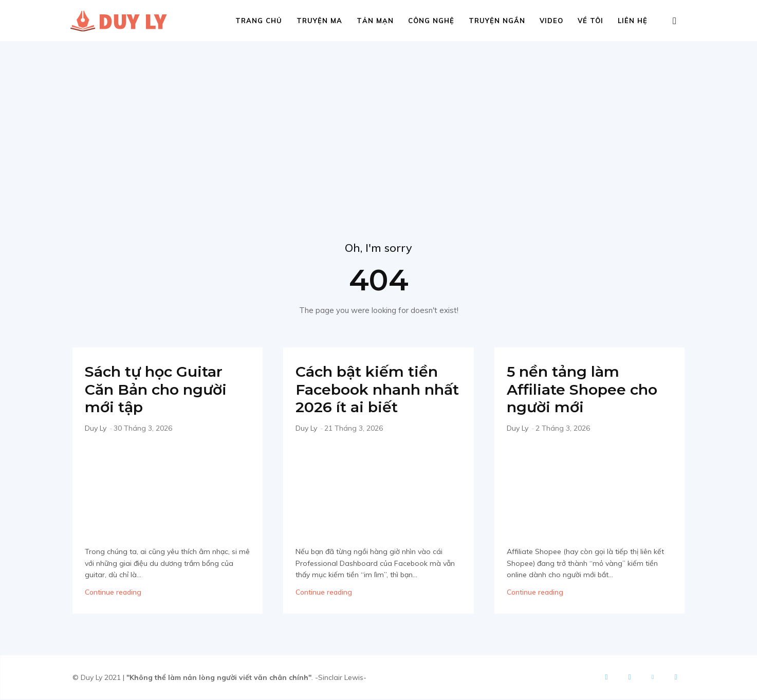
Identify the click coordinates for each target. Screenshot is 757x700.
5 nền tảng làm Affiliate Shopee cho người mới (586, 390)
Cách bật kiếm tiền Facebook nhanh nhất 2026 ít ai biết (370, 390)
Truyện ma (319, 21)
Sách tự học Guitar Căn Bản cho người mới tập (159, 390)
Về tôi (590, 21)
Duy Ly (96, 429)
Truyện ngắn (497, 21)
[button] (675, 21)
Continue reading (113, 593)
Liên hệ (633, 21)
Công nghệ (431, 21)
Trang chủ (259, 21)
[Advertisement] (379, 118)
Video (551, 21)
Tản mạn (375, 21)
